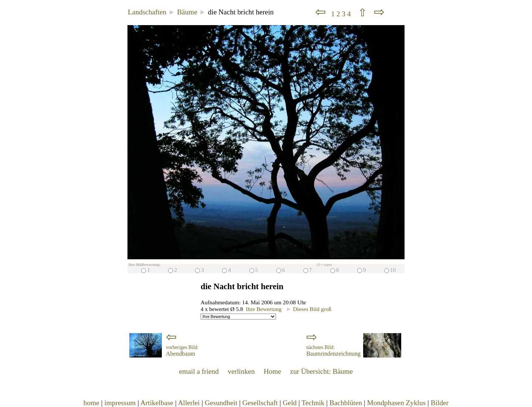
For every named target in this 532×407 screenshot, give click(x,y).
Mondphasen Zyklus (397, 403)
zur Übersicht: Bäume (321, 371)
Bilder (440, 403)
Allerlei (189, 403)
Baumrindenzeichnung (333, 351)
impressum (120, 403)
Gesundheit (221, 403)
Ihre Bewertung (264, 309)
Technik (313, 403)
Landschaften (147, 12)
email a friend (199, 371)
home (91, 403)
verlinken (241, 371)
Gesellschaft (260, 403)
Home (272, 371)
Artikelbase (157, 403)
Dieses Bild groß (309, 309)
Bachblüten (346, 403)
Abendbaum (182, 351)
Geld (290, 403)
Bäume (187, 12)
